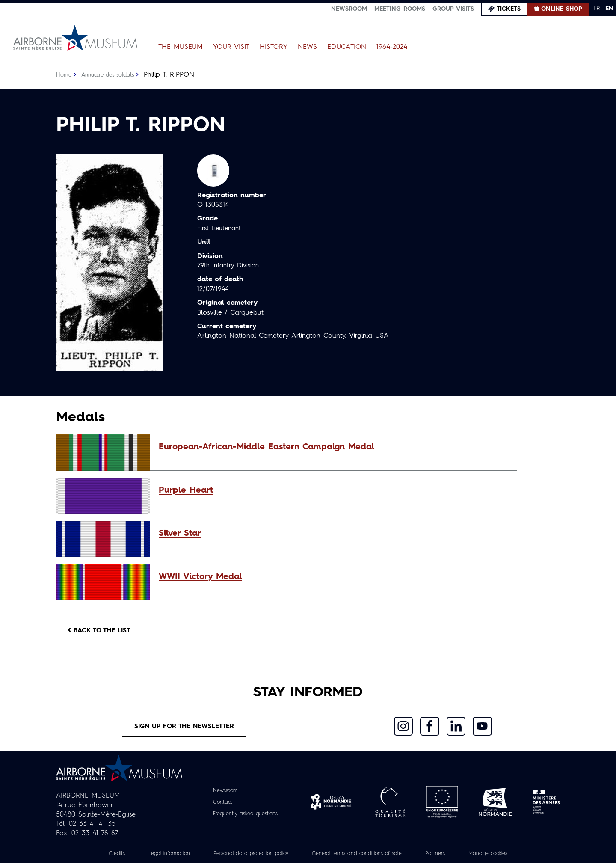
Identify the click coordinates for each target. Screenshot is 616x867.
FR (597, 9)
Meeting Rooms (400, 9)
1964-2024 (392, 47)
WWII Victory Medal (200, 577)
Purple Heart (186, 490)
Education (347, 47)
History (274, 47)
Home (64, 75)
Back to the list (103, 632)
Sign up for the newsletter (184, 730)
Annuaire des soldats (112, 75)
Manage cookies (507, 858)
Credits (96, 858)
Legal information (153, 858)
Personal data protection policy (243, 858)
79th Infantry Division (231, 266)
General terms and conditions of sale (362, 858)
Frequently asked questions (245, 818)
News (307, 47)
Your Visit (231, 47)
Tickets (509, 9)
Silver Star (180, 534)
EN (609, 9)
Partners (449, 858)
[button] (334, 447)
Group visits (453, 9)
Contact (219, 807)
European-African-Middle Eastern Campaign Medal (267, 447)
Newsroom (349, 9)
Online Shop (562, 9)
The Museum (181, 47)
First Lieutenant (221, 229)
